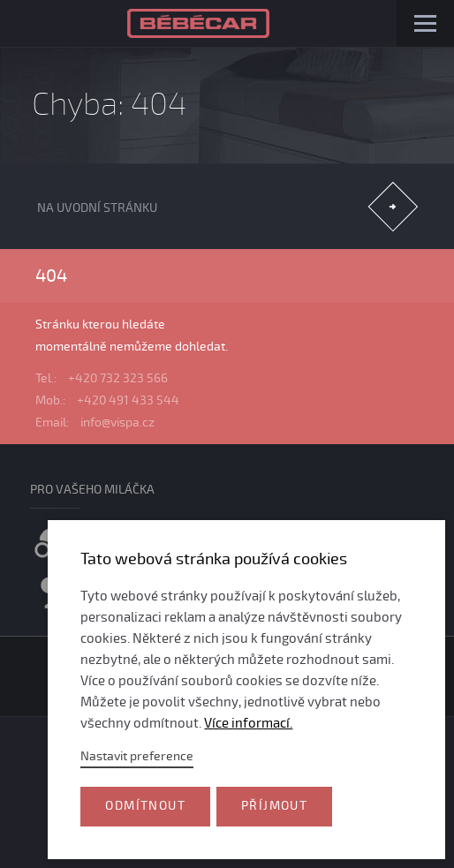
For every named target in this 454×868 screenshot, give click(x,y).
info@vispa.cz (117, 423)
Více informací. (248, 723)
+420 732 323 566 (118, 378)
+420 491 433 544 (128, 400)
